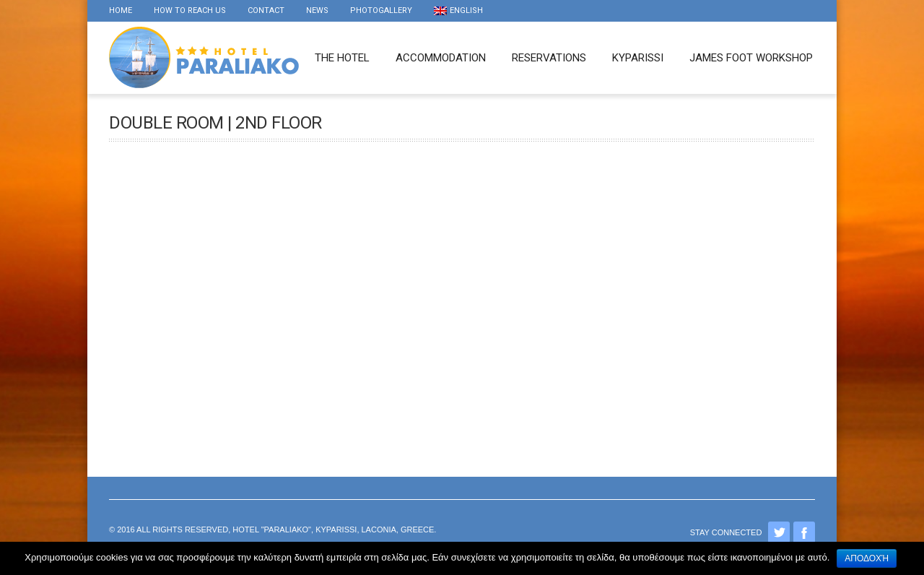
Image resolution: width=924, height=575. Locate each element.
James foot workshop (751, 58)
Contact (266, 10)
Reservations (549, 58)
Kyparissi (638, 58)
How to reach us (190, 10)
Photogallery (381, 10)
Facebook (804, 532)
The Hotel (342, 58)
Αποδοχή (867, 558)
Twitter (779, 532)
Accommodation (441, 58)
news (317, 10)
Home (121, 10)
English (458, 10)
